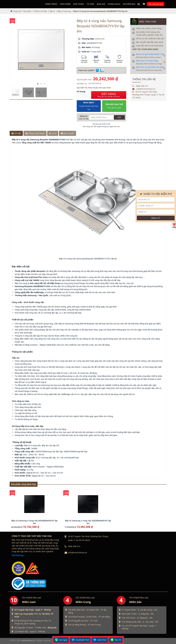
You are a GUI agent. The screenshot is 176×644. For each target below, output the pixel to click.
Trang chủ (17, 11)
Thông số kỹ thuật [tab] (35, 133)
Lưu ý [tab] (53, 133)
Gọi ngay (61, 640)
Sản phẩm (65, 4)
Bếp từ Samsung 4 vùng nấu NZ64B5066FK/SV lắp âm (34, 522)
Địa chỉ (116, 640)
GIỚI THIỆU (79, 4)
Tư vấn (90, 4)
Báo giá (101, 4)
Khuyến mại (129, 4)
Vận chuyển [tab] (67, 133)
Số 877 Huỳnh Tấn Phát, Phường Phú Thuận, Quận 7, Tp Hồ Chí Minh (148, 95)
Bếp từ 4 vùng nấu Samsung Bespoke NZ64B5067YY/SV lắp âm (101, 11)
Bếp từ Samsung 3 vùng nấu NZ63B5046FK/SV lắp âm (88, 522)
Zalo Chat (100, 640)
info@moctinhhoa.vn (144, 89)
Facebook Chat (80, 640)
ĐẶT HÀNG (109, 95)
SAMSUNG (100, 39)
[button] (38, 84)
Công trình (51, 4)
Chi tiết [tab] (16, 133)
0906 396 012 (140, 86)
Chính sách (114, 4)
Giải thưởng (17, 555)
